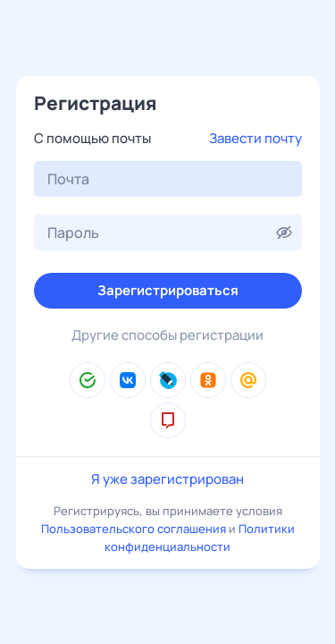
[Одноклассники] (208, 380)
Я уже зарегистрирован (167, 479)
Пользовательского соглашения (134, 529)
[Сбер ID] (88, 380)
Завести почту (255, 138)
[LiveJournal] (168, 380)
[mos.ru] (168, 420)
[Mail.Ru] (248, 380)
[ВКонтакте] (128, 380)
